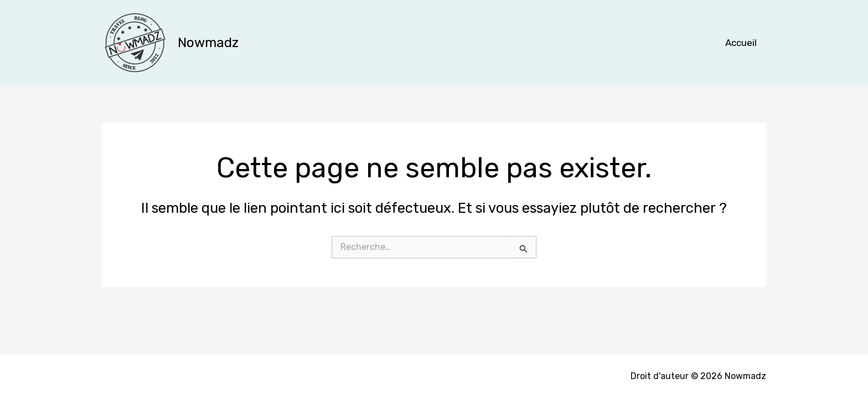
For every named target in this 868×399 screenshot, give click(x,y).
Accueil (741, 43)
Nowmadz (208, 43)
